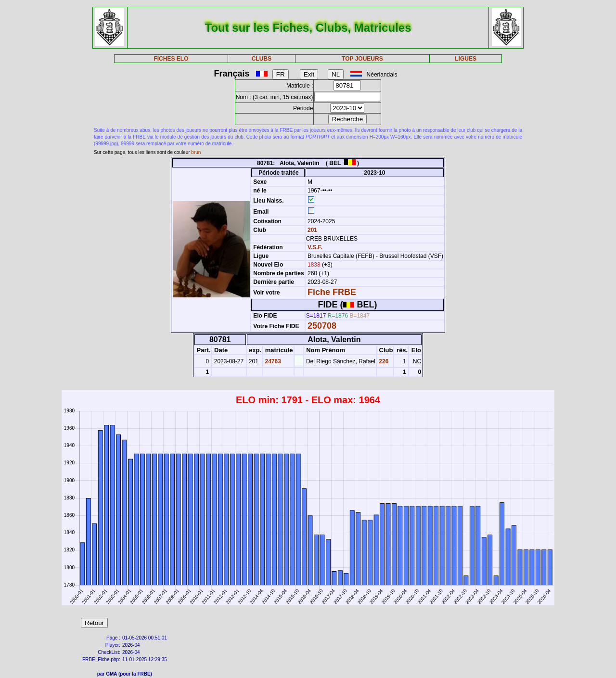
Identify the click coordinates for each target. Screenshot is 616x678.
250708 (322, 326)
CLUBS (262, 59)
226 (383, 361)
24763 (272, 361)
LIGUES (466, 59)
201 (312, 230)
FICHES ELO (171, 59)
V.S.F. (315, 247)
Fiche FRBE (332, 292)
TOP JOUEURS (362, 59)
